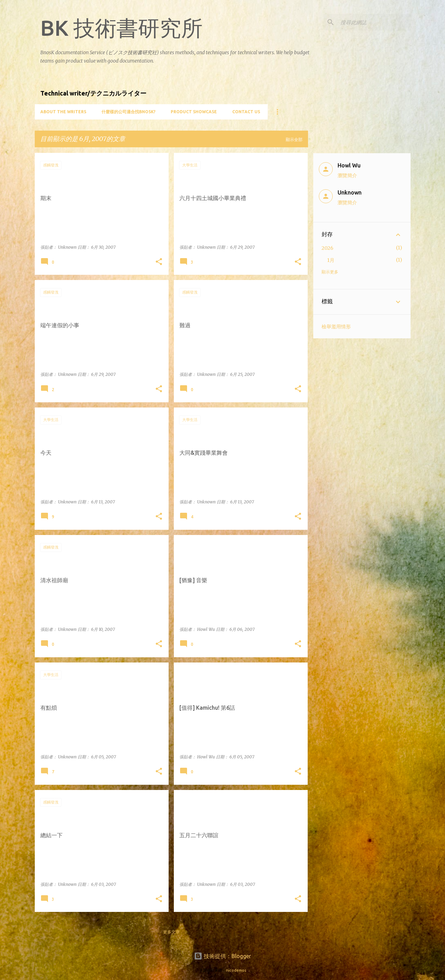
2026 (327, 248)
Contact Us (246, 112)
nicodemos (236, 970)
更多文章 (171, 932)
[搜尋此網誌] (374, 22)
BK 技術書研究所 (122, 28)
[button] (159, 262)
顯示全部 (294, 139)
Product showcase (194, 112)
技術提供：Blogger (222, 956)
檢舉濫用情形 (336, 327)
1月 (331, 260)
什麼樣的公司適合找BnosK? (128, 112)
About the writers (63, 112)
